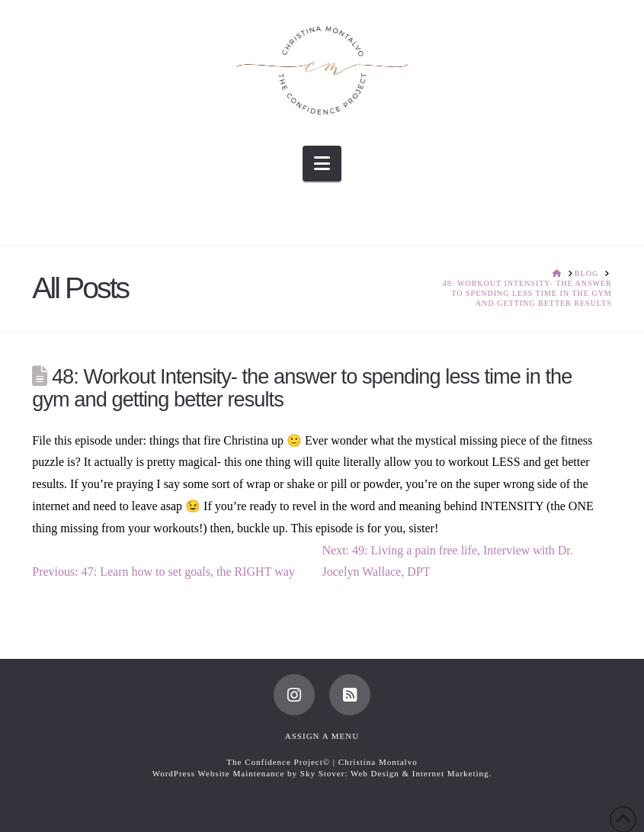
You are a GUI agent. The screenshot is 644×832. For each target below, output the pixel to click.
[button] (322, 164)
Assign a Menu (322, 736)
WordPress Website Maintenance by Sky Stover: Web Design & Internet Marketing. (322, 773)
